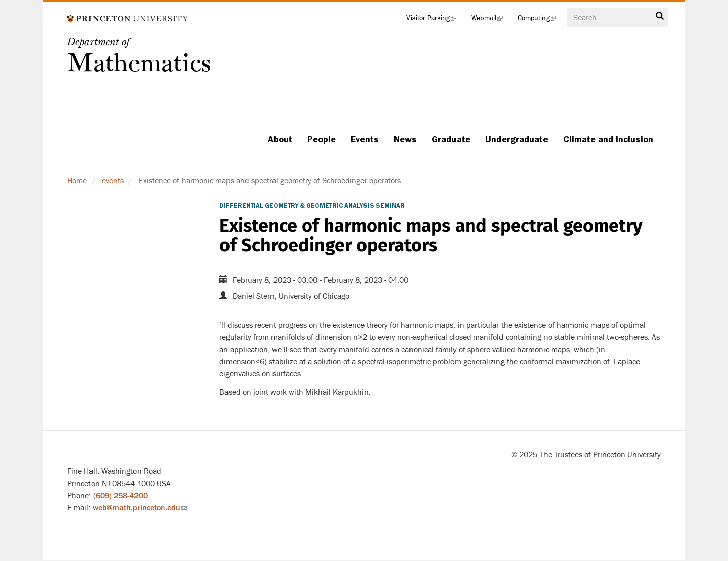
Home (77, 181)
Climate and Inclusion (608, 139)
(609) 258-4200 (120, 496)
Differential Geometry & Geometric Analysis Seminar (312, 206)
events (113, 181)
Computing (540, 20)
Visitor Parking (435, 20)
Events (365, 139)
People (322, 139)
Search (660, 16)
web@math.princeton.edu (140, 508)
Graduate (451, 139)
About (280, 139)
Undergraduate (517, 139)
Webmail (491, 20)
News (405, 139)
